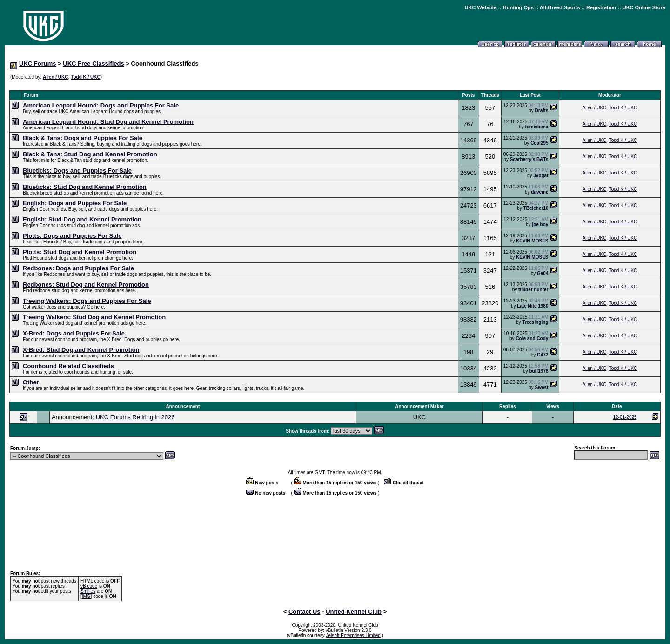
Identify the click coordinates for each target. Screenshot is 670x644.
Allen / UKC (55, 77)
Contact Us (305, 612)
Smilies (88, 591)
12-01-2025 (625, 417)
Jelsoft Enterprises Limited (353, 635)
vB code (89, 586)
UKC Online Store (644, 7)
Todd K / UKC (86, 77)
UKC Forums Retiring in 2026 (135, 417)
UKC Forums (37, 64)
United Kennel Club (354, 612)
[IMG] (86, 596)
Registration (601, 7)
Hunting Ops (518, 7)
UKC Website (480, 7)
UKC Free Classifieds (94, 64)
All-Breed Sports (560, 7)
